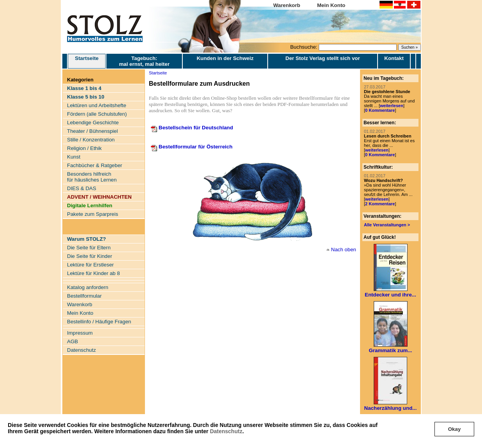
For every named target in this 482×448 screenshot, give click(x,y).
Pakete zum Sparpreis (93, 214)
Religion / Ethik (84, 148)
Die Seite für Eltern (89, 248)
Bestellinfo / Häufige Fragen (99, 322)
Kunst (74, 157)
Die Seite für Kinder (90, 256)
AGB (72, 341)
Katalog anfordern (88, 287)
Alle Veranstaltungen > (387, 225)
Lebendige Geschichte (93, 123)
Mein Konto (331, 5)
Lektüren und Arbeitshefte (97, 105)
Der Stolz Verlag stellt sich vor (323, 58)
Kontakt (394, 58)
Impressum (80, 333)
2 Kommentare (380, 204)
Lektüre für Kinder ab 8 (94, 273)
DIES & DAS (82, 188)
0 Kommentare (380, 110)
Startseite (87, 61)
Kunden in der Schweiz (225, 58)
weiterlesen (392, 106)
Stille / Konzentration (91, 140)
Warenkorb (287, 5)
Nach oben (344, 250)
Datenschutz (226, 431)
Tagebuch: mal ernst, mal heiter (144, 61)
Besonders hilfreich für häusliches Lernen (92, 177)
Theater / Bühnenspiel (92, 131)
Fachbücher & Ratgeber (95, 165)
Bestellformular (84, 296)
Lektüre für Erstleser (90, 265)
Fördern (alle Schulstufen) (97, 114)
